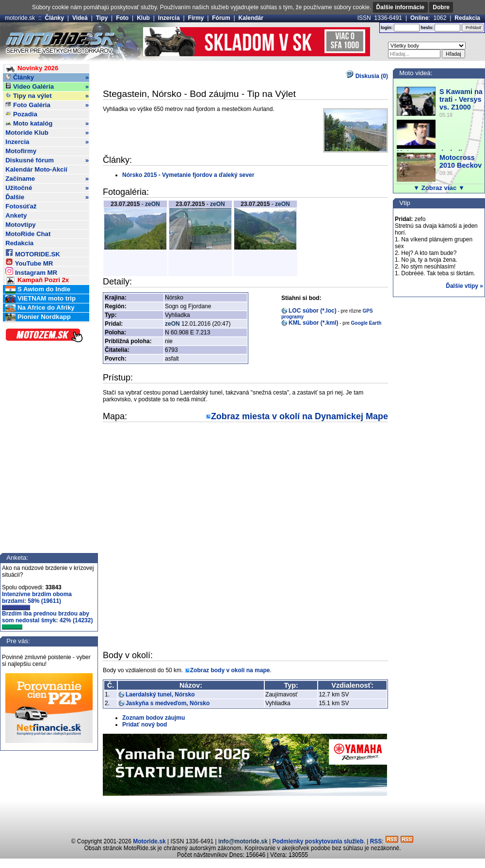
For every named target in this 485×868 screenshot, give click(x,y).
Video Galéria (47, 87)
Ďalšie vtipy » (464, 286)
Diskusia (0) (367, 76)
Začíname (47, 179)
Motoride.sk (149, 841)
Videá (80, 18)
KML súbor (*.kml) (313, 323)
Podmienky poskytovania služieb (318, 841)
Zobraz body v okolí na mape (230, 670)
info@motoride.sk (243, 841)
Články (55, 18)
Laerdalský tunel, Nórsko (160, 694)
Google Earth (366, 323)
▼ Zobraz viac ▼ (439, 188)
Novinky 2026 (32, 69)
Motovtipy (20, 225)
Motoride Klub (47, 133)
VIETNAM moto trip (40, 299)
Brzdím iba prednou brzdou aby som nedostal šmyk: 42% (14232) (47, 620)
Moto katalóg (47, 124)
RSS (376, 841)
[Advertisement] (242, 815)
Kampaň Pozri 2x (37, 280)
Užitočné (47, 188)
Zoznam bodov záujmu (154, 718)
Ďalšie (47, 197)
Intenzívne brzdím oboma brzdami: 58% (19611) (37, 600)
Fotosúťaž (21, 206)
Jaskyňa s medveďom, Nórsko (168, 703)
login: (387, 28)
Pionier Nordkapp (38, 317)
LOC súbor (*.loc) (313, 311)
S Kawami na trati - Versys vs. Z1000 (461, 99)
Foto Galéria (47, 105)
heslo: (427, 28)
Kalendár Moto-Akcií (36, 169)
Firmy (196, 18)
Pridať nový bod (145, 725)
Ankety (16, 215)
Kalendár (251, 18)
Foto (122, 18)
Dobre (441, 7)
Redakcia (467, 18)
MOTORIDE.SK (32, 253)
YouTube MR (29, 262)
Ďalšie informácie (400, 7)
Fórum (221, 18)
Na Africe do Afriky (40, 308)
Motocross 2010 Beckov (461, 161)
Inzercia (169, 18)
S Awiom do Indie (38, 290)
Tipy (102, 18)
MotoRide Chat (28, 234)
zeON (153, 204)
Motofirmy (21, 151)
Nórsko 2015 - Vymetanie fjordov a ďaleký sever (188, 175)
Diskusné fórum (47, 160)
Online (419, 18)
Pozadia (21, 114)
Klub (143, 18)
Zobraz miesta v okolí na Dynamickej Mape (299, 416)
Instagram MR (31, 271)
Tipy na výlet (47, 96)
